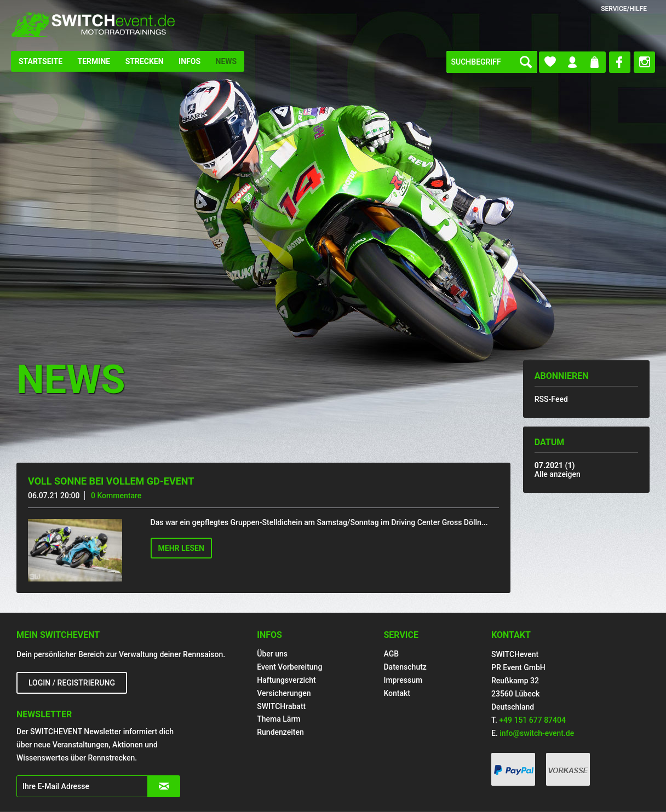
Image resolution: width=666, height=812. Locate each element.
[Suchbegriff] (492, 62)
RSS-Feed (551, 399)
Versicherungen (284, 693)
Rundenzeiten (280, 732)
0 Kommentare (116, 496)
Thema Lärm (279, 719)
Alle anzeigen (558, 474)
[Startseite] (41, 61)
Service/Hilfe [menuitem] (624, 9)
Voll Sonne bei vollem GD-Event (111, 481)
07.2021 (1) (555, 465)
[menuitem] (41, 61)
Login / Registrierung (72, 683)
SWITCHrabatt (281, 706)
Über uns (272, 654)
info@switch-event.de (537, 733)
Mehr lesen (181, 548)
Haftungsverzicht (286, 680)
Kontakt (397, 693)
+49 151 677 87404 (532, 720)
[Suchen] (526, 62)
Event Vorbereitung (289, 667)
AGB (391, 654)
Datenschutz (405, 667)
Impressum (403, 680)
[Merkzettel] (550, 62)
